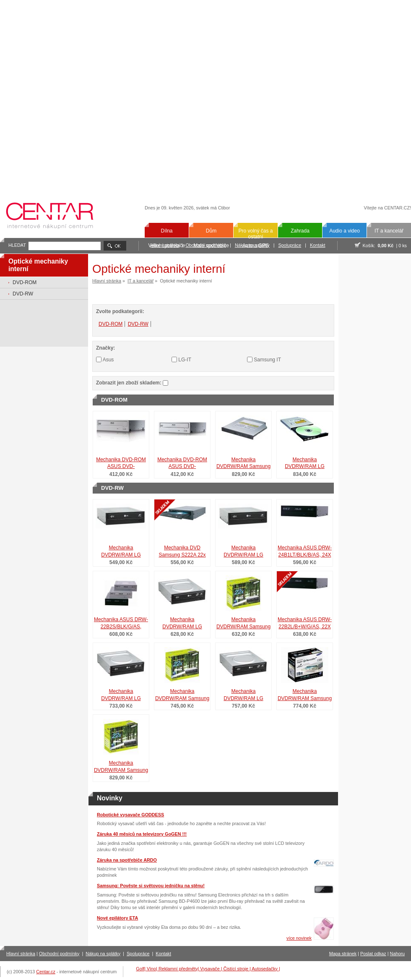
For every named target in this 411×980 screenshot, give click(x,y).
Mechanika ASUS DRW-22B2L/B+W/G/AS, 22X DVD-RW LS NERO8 (305, 624)
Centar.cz (46, 972)
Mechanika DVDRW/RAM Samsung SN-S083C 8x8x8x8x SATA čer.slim (243, 464)
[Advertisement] (93, 96)
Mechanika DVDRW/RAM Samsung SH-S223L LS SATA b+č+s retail (182, 695)
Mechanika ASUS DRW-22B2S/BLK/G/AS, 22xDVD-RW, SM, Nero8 (121, 624)
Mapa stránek (343, 954)
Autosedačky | (266, 969)
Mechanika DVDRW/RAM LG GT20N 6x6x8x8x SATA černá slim (305, 464)
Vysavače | (212, 969)
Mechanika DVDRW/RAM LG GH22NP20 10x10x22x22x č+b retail (244, 552)
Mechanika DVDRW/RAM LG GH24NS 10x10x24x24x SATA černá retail (121, 552)
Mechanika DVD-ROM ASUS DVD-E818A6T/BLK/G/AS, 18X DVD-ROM (182, 464)
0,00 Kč (386, 246)
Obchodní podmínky (59, 954)
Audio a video (345, 231)
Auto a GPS (256, 246)
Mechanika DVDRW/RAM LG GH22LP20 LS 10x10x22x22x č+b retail (244, 695)
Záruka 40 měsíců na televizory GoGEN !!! (142, 834)
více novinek (299, 938)
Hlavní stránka (107, 281)
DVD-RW (23, 294)
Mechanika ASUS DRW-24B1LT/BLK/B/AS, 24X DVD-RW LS (305, 552)
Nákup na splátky (103, 954)
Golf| (141, 969)
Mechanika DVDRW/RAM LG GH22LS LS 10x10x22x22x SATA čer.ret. (182, 624)
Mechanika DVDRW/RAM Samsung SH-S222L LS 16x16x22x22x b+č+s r (121, 767)
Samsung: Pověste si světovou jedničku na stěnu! (151, 886)
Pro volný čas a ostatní (255, 234)
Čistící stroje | (238, 969)
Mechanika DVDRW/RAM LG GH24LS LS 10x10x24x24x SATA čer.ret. (121, 695)
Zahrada (300, 231)
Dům (211, 231)
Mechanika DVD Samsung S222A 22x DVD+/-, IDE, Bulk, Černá (182, 552)
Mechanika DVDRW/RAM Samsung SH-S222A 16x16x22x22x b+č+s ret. (305, 695)
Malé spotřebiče (211, 246)
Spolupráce (290, 245)
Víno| (153, 969)
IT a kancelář (389, 231)
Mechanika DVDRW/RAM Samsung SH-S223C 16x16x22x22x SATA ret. (243, 624)
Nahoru (397, 954)
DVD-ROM (25, 282)
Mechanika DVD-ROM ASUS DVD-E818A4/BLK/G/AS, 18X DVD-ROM (121, 464)
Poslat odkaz (373, 954)
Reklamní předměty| (179, 969)
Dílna (166, 231)
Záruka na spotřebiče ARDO (127, 860)
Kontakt (318, 245)
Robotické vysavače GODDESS (130, 815)
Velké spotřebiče (166, 246)
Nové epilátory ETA (117, 918)
